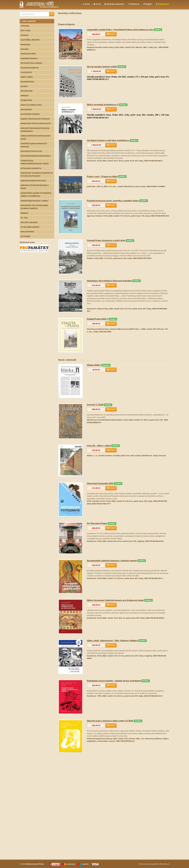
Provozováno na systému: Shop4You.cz (154, 864)
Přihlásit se (134, 4)
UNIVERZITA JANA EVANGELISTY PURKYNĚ (34, 145)
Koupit (111, 34)
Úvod (86, 4)
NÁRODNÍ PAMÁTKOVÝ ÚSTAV (33, 181)
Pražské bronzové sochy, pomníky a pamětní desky (113, 201)
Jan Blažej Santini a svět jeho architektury (108, 140)
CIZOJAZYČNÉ (26, 100)
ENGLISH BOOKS (27, 232)
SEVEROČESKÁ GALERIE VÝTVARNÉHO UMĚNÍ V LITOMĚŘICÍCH (36, 194)
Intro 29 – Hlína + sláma (99, 445)
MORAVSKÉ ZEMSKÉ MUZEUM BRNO (36, 156)
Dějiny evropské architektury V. (103, 104)
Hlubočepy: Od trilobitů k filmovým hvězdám (109, 281)
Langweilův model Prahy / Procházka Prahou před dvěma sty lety (120, 29)
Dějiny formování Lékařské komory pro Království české (115, 600)
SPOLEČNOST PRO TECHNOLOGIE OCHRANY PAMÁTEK (34, 207)
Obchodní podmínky (114, 4)
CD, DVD (24, 218)
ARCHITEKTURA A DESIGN (31, 63)
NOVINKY (25, 35)
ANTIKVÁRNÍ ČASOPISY (30, 114)
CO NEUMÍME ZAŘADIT (30, 227)
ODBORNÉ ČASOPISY (29, 58)
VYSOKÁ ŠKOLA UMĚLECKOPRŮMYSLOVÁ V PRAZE (35, 162)
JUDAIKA (24, 86)
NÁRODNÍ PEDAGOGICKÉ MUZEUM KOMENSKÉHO (35, 130)
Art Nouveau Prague (97, 523)
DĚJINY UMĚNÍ (27, 77)
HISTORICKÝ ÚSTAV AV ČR (31, 151)
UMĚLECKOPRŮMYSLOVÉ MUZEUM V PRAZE (36, 137)
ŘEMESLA (24, 213)
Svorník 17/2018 (95, 405)
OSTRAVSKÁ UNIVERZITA (31, 168)
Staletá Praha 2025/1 (98, 319)
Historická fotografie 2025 (100, 483)
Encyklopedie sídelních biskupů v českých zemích (112, 560)
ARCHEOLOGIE (27, 91)
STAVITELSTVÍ (26, 72)
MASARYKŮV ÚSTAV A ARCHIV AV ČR (36, 123)
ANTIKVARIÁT (26, 109)
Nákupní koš (162, 4)
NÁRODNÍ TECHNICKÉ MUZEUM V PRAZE (35, 187)
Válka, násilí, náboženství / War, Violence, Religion (112, 640)
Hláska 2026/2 (94, 365)
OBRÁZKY (25, 96)
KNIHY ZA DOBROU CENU (31, 105)
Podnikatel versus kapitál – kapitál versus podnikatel (114, 681)
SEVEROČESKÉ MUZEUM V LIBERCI (34, 201)
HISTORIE (24, 49)
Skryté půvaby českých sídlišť (102, 66)
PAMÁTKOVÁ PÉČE (28, 54)
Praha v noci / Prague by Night (102, 176)
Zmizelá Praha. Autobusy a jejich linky (106, 240)
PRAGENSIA (25, 45)
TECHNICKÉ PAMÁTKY (30, 68)
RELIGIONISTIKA (27, 82)
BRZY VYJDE (25, 30)
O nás (97, 4)
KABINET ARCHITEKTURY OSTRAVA (35, 119)
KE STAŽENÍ (25, 236)
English (148, 4)
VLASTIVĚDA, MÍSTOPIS (30, 40)
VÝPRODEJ (25, 26)
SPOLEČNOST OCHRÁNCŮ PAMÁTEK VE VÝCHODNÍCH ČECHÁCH (37, 174)
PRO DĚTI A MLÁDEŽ (29, 222)
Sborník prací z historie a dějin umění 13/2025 (110, 721)
